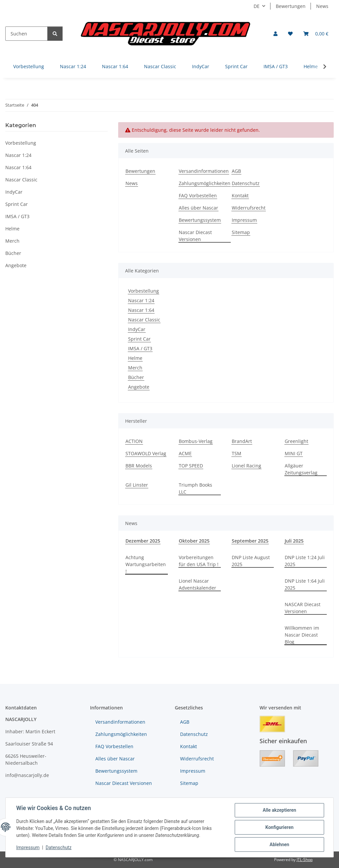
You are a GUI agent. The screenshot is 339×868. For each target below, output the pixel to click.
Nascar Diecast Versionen (195, 236)
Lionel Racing (246, 466)
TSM (237, 453)
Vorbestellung (144, 291)
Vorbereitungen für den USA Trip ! (199, 561)
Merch (135, 368)
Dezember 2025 (143, 541)
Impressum (28, 847)
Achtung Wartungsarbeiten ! (146, 564)
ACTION (134, 441)
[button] (275, 34)
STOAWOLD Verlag (146, 453)
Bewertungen (291, 6)
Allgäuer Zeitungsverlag (301, 469)
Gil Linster (137, 485)
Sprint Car (139, 339)
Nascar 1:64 (141, 310)
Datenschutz (59, 847)
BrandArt (242, 441)
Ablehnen (279, 844)
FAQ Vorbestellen (198, 195)
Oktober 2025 (194, 541)
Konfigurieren (279, 827)
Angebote (139, 387)
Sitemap (241, 232)
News (322, 6)
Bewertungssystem (200, 220)
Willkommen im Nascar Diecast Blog (302, 635)
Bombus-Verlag (196, 441)
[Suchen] (26, 34)
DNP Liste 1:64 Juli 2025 (305, 584)
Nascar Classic (144, 320)
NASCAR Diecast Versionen (303, 608)
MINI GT (294, 453)
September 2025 (250, 541)
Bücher (136, 377)
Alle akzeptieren (279, 810)
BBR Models (139, 466)
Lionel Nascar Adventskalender (197, 584)
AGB (236, 171)
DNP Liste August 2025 (251, 561)
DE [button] (257, 6)
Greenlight (296, 441)
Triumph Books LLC (195, 488)
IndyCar (137, 329)
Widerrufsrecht (249, 208)
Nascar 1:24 (141, 300)
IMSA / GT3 (140, 348)
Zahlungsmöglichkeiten (205, 183)
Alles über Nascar (198, 208)
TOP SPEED (191, 466)
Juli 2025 (294, 541)
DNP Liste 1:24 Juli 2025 (305, 561)
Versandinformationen (204, 171)
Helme (135, 358)
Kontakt (240, 195)
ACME (185, 453)
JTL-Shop (305, 860)
